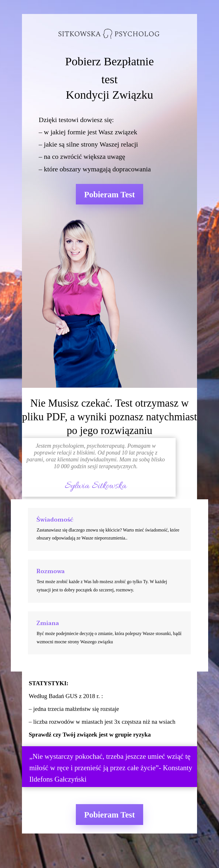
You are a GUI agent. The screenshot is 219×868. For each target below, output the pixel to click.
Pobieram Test (109, 194)
